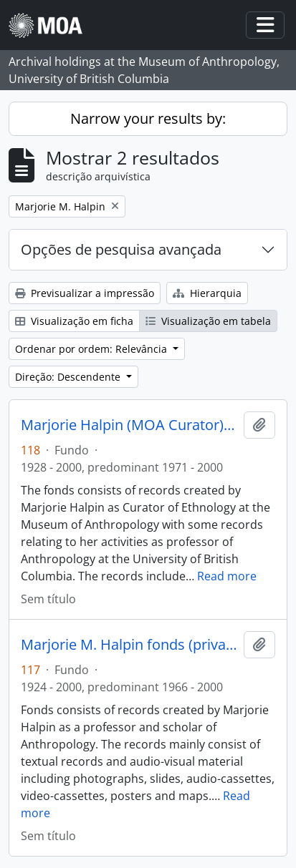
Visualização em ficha (74, 321)
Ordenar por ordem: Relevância (92, 349)
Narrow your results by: (148, 118)
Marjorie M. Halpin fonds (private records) (129, 645)
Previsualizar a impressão (85, 293)
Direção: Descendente (69, 377)
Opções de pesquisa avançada (121, 249)
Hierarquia (207, 293)
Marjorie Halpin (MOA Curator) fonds (129, 425)
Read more (227, 576)
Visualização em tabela (208, 321)
